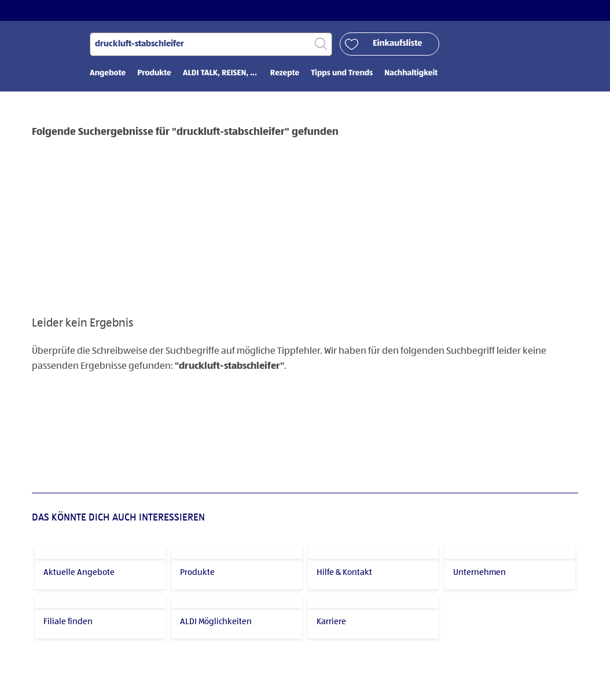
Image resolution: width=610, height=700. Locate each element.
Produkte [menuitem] (154, 74)
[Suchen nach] (211, 44)
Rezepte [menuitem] (285, 74)
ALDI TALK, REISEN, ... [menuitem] (221, 74)
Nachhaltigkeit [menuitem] (411, 74)
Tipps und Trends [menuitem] (342, 74)
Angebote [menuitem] (108, 74)
